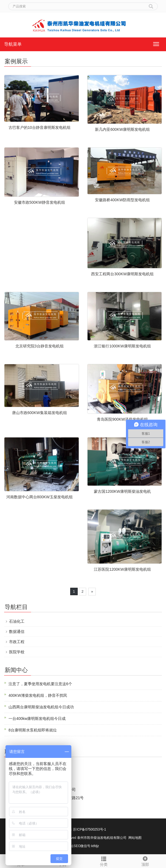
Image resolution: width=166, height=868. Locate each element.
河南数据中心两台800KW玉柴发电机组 (40, 497)
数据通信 (17, 632)
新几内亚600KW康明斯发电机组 (122, 129)
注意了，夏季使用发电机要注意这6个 (40, 684)
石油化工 (17, 621)
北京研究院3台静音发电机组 (40, 346)
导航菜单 (13, 44)
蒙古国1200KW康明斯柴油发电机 (122, 491)
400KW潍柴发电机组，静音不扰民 (38, 695)
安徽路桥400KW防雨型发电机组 (122, 200)
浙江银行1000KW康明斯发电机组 (122, 346)
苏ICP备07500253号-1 (89, 829)
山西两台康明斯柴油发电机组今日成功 (41, 707)
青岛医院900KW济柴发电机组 (122, 419)
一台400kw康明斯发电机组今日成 (37, 719)
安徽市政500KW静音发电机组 (40, 202)
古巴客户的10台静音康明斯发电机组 (40, 127)
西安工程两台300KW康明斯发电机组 (122, 274)
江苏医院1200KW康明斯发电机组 (122, 569)
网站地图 (135, 838)
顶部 (145, 861)
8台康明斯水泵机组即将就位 (33, 730)
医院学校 (17, 652)
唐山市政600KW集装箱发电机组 (40, 413)
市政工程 (17, 642)
